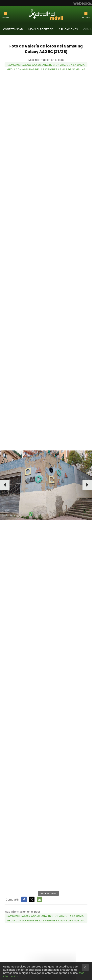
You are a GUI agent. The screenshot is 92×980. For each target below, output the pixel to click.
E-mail (39, 899)
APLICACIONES (68, 29)
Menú (6, 17)
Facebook (24, 899)
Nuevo (86, 17)
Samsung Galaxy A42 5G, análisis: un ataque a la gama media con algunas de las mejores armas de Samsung (46, 65)
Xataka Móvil (46, 14)
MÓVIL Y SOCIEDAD (41, 29)
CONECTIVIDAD (13, 29)
